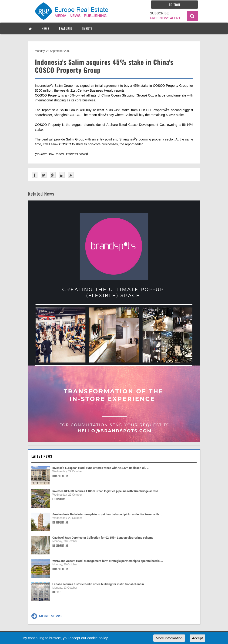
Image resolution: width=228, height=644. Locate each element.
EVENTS (87, 28)
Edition (174, 5)
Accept (197, 638)
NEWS (46, 28)
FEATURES (66, 28)
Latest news (42, 456)
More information (169, 638)
